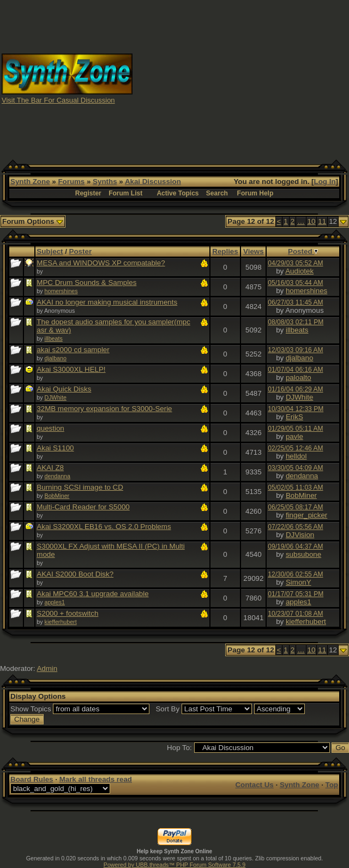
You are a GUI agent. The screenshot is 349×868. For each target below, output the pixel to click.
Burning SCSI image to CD (80, 487)
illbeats (54, 338)
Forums (71, 182)
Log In (325, 182)
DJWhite (56, 397)
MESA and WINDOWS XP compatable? (101, 263)
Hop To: (179, 748)
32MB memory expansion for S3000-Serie (104, 409)
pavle (294, 436)
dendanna (58, 476)
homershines (61, 291)
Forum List (125, 193)
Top (332, 785)
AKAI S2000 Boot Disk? (75, 574)
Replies (225, 251)
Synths (105, 182)
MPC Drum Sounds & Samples (86, 283)
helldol (296, 456)
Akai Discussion (153, 182)
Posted (303, 251)
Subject (50, 251)
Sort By (167, 709)
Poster (80, 251)
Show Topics (31, 709)
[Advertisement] (241, 78)
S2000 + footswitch (67, 613)
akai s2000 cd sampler (73, 350)
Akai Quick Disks (64, 389)
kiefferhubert (61, 622)
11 (322, 221)
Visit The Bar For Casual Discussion (58, 100)
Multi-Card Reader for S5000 (83, 507)
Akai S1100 (55, 448)
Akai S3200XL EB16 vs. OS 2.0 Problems (104, 527)
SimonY (299, 582)
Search (217, 193)
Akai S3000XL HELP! (71, 369)
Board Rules (32, 779)
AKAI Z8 (50, 468)
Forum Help (255, 193)
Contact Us (254, 785)
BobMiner (57, 496)
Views (254, 251)
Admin (47, 668)
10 (312, 221)
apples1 (55, 602)
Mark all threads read (96, 779)
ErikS (294, 417)
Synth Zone (30, 182)
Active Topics (177, 193)
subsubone (303, 554)
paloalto (299, 377)
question (50, 428)
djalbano (56, 358)
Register (88, 193)
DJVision (300, 535)
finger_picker (306, 515)
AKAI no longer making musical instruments (107, 302)
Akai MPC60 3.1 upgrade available (92, 594)
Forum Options (33, 221)
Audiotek (299, 271)
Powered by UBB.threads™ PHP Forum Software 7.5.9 (174, 865)
